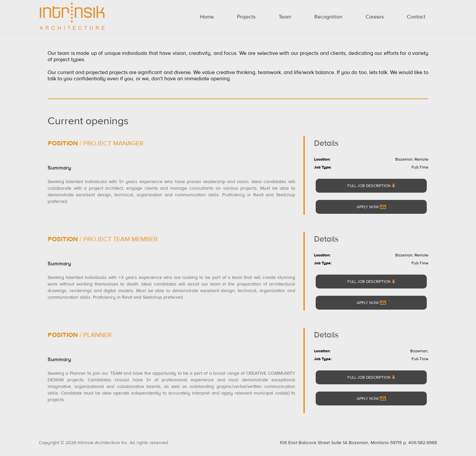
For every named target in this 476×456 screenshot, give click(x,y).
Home (207, 17)
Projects (246, 17)
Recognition (328, 17)
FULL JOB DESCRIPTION (371, 186)
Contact (416, 17)
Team (285, 17)
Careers (375, 17)
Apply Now (371, 207)
